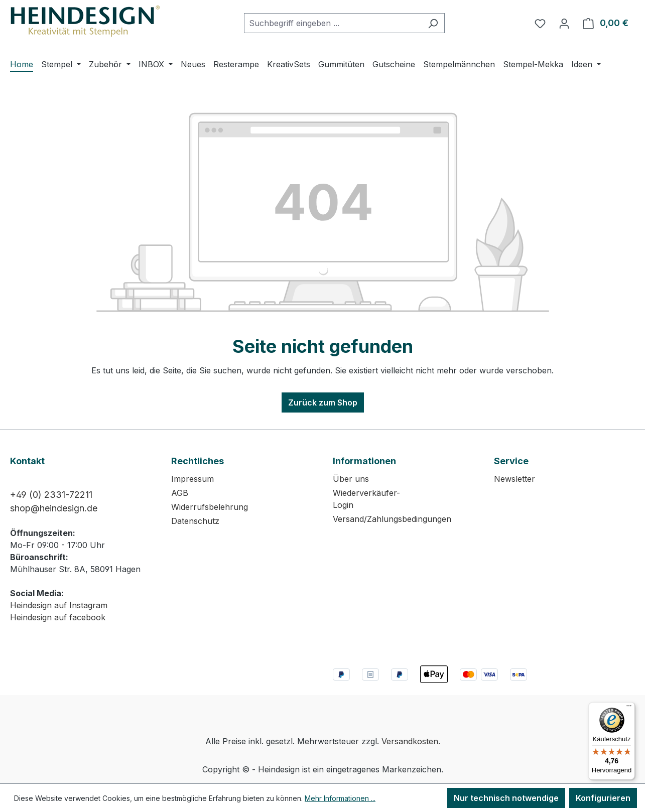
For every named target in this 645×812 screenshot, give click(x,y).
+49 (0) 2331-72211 (51, 495)
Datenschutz (195, 521)
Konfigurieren (603, 798)
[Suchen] (433, 23)
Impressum (192, 479)
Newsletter (514, 479)
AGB (180, 493)
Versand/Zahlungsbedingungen (392, 519)
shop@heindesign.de (54, 508)
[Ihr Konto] (564, 23)
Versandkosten (410, 741)
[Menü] (629, 708)
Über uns (351, 479)
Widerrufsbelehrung (210, 507)
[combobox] (333, 23)
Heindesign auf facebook (58, 617)
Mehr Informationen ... (340, 798)
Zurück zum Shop (323, 402)
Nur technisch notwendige (506, 798)
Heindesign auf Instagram (59, 605)
